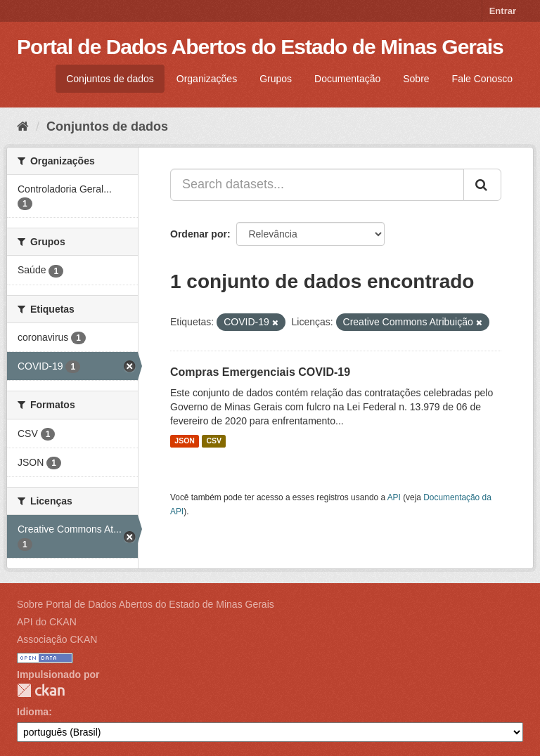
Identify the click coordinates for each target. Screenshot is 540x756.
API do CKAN (47, 622)
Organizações (207, 79)
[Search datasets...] (317, 185)
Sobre (416, 79)
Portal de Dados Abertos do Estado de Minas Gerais (260, 47)
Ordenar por (199, 234)
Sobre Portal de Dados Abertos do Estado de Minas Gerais (146, 604)
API (394, 497)
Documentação (347, 79)
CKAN (41, 690)
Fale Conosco (482, 79)
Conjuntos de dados (110, 79)
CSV (214, 441)
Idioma (33, 712)
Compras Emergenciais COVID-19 (260, 372)
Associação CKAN (57, 639)
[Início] (23, 126)
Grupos (276, 79)
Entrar (503, 11)
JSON (185, 441)
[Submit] (482, 185)
